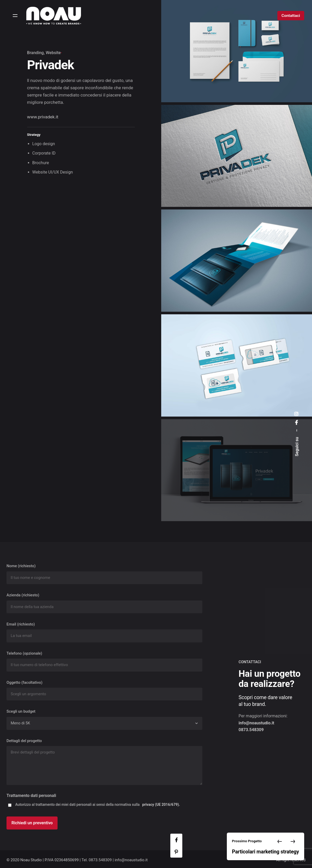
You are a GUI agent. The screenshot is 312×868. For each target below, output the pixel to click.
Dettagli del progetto (104, 763)
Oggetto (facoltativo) (104, 690)
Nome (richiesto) (104, 574)
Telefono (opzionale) (104, 661)
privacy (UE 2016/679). (161, 805)
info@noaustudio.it (131, 860)
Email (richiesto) (104, 632)
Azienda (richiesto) (104, 603)
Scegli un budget (104, 719)
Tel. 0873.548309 (97, 860)
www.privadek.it (43, 117)
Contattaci (291, 16)
